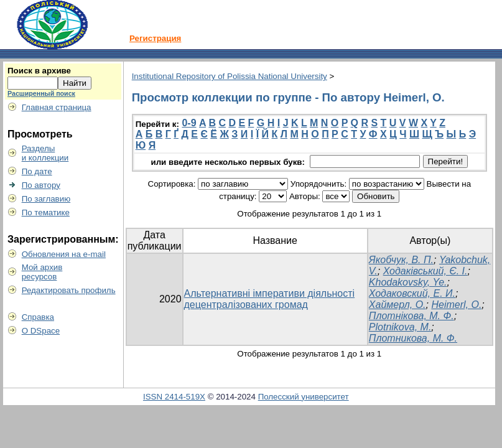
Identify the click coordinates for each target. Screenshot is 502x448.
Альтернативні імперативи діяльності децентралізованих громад (270, 299)
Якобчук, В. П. (401, 260)
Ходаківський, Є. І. (425, 271)
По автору (41, 185)
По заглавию (46, 199)
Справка (38, 317)
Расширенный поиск (41, 93)
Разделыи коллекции (45, 153)
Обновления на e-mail (64, 254)
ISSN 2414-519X (174, 397)
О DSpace (41, 331)
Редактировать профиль (69, 290)
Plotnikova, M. (400, 327)
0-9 (189, 123)
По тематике (46, 212)
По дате (37, 171)
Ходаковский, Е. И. (412, 293)
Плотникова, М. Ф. (413, 338)
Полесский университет (304, 397)
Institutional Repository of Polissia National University (230, 76)
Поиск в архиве (39, 71)
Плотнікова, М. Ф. (411, 316)
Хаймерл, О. (397, 305)
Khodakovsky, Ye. (408, 282)
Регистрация (155, 38)
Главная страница (57, 107)
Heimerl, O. (456, 305)
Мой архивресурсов (42, 272)
